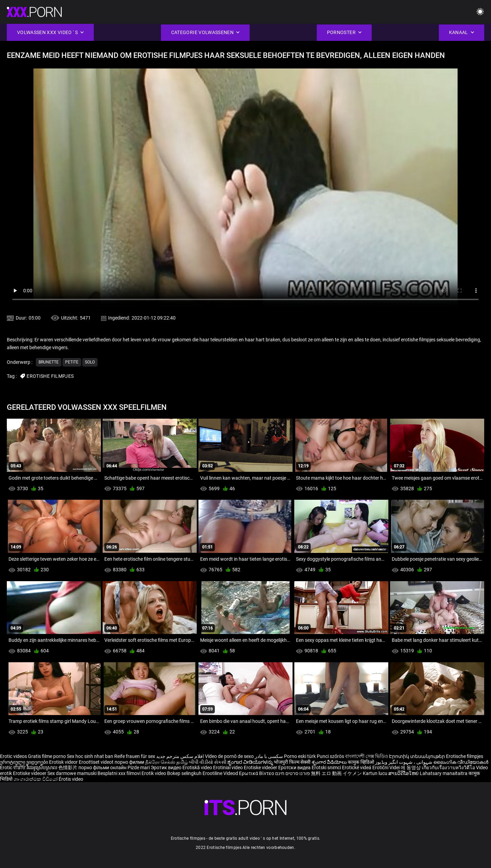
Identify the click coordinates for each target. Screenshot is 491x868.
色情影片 (68, 768)
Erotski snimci (327, 768)
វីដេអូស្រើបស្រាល (42, 768)
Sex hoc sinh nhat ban (90, 756)
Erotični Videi (386, 768)
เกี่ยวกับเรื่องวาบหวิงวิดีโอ (449, 768)
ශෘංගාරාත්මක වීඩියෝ (36, 779)
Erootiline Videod (221, 773)
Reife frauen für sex (135, 756)
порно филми (129, 762)
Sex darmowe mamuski (72, 773)
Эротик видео (167, 768)
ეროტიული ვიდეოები (25, 762)
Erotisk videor (64, 762)
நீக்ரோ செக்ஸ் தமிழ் (167, 762)
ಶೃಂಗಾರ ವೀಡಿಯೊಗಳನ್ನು (251, 762)
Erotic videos (14, 756)
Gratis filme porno (47, 756)
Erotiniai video (228, 768)
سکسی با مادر (269, 756)
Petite (72, 362)
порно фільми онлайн (102, 768)
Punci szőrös (330, 756)
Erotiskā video (198, 768)
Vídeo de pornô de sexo (229, 756)
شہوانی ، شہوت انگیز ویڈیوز (404, 762)
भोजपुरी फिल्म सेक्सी (292, 762)
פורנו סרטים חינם (293, 773)
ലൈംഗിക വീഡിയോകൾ (461, 762)
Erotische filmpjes (465, 756)
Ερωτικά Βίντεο (257, 773)
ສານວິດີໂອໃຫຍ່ (404, 773)
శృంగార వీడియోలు (330, 762)
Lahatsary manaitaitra (444, 773)
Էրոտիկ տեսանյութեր (418, 756)
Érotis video (71, 779)
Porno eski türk (300, 756)
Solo (90, 362)
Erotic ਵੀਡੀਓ (13, 768)
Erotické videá (357, 768)
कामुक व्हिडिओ (361, 762)
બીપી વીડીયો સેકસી (208, 762)
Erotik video (154, 773)
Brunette (49, 362)
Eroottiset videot (97, 762)
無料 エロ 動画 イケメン (336, 773)
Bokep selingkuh (184, 773)
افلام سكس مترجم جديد (180, 756)
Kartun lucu (376, 773)
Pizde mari (139, 768)
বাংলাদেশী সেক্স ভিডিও (367, 756)
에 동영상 (411, 768)
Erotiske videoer (261, 768)
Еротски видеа (295, 768)
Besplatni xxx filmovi (119, 773)
